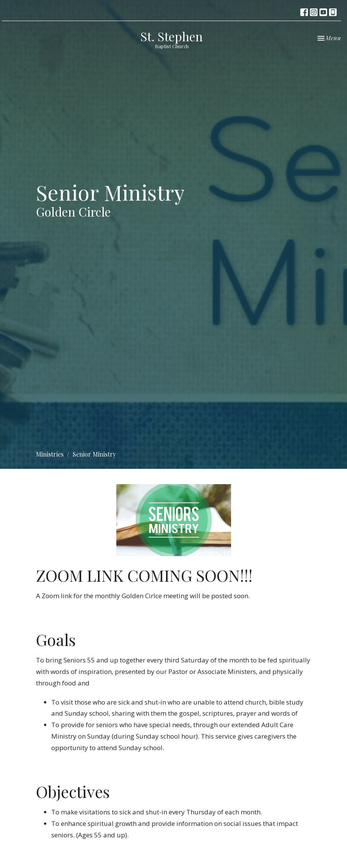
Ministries (50, 454)
